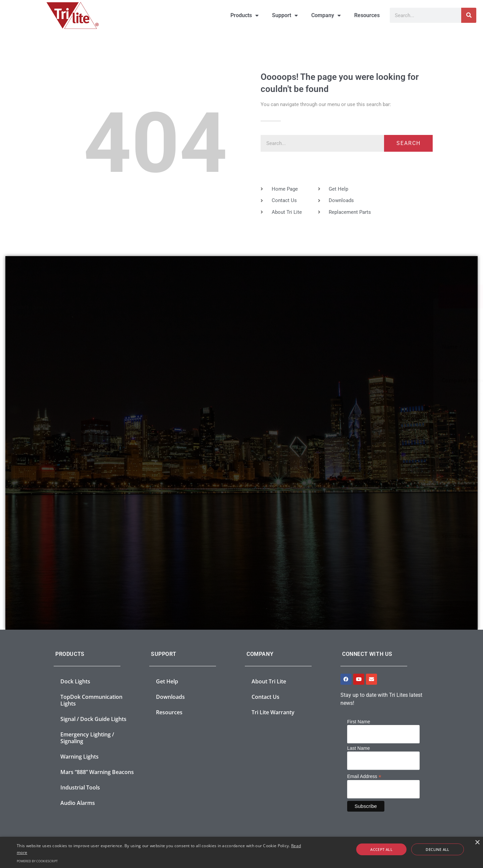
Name (263, 347)
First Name (359, 722)
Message (267, 481)
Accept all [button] (390, 849)
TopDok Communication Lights (91, 700)
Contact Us (265, 697)
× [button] (477, 843)
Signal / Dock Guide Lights (93, 719)
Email (263, 414)
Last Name (359, 748)
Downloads (170, 697)
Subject (265, 447)
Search (409, 143)
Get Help (167, 681)
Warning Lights (79, 757)
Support (285, 15)
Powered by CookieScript (37, 861)
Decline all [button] (430, 849)
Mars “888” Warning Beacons (97, 772)
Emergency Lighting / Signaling (87, 738)
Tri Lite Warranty (273, 712)
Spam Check (272, 536)
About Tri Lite (269, 681)
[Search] (469, 15)
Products (245, 15)
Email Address (364, 776)
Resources (367, 15)
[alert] (241, 852)
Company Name (277, 380)
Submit (395, 579)
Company (326, 15)
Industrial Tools (80, 787)
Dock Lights (75, 681)
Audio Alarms (78, 803)
